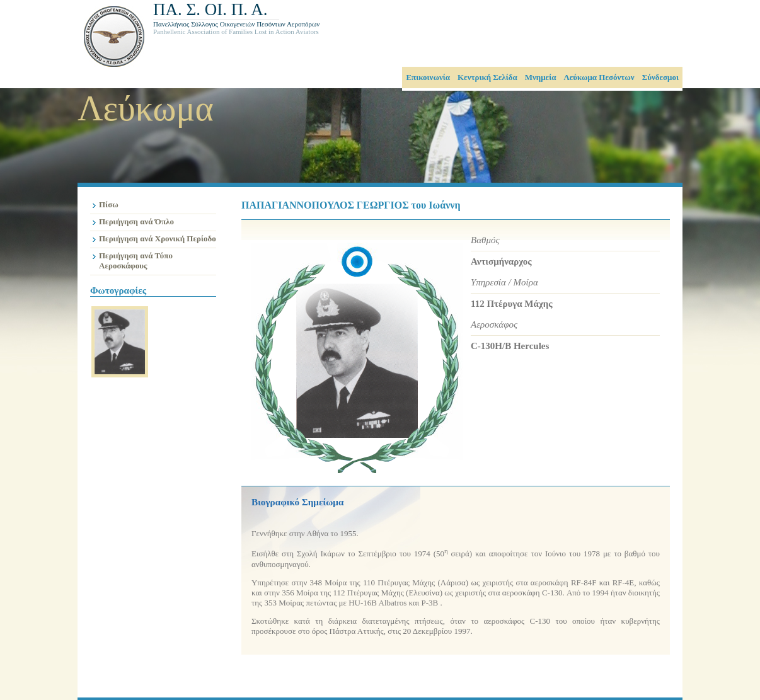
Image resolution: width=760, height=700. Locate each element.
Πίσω (109, 204)
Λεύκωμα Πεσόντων (599, 77)
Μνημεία (541, 77)
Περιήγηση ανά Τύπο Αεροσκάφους (136, 261)
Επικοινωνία (428, 77)
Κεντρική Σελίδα (487, 77)
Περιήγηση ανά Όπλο (136, 221)
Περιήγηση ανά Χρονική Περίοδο (158, 238)
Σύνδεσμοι (660, 77)
